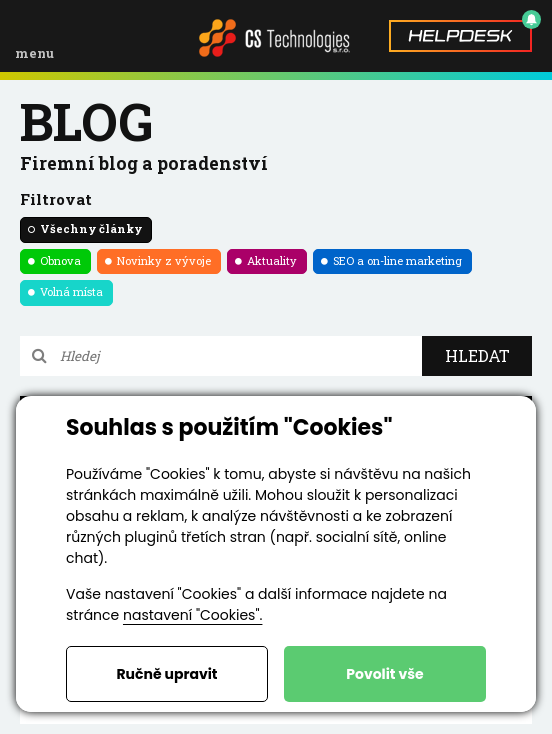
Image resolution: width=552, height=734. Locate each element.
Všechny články (91, 228)
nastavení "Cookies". (192, 615)
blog (86, 121)
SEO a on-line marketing (397, 260)
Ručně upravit (166, 674)
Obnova (60, 260)
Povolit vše (384, 674)
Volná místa (71, 291)
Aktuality (272, 260)
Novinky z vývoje (164, 260)
